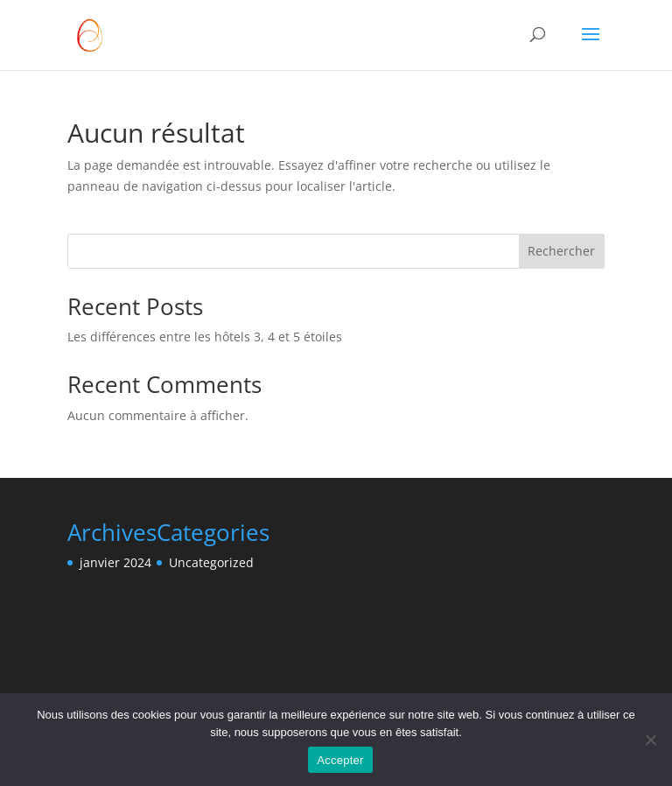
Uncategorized (211, 562)
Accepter (340, 760)
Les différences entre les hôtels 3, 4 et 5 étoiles (205, 337)
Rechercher (561, 251)
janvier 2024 (115, 562)
